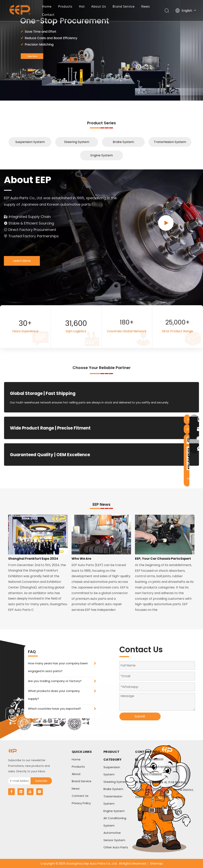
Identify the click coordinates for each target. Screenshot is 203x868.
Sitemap (157, 863)
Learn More (22, 261)
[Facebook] (11, 792)
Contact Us (80, 796)
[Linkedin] (21, 792)
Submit (140, 716)
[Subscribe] (41, 781)
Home (48, 7)
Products (66, 7)
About (76, 774)
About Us (99, 7)
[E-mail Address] (18, 781)
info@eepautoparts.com (158, 767)
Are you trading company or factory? (55, 681)
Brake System (123, 142)
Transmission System (170, 142)
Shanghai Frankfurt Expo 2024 (33, 559)
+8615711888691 (151, 774)
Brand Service (124, 7)
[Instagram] (39, 792)
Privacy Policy (81, 803)
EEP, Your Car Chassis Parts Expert (163, 559)
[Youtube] (30, 792)
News (146, 7)
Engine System (102, 155)
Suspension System (30, 142)
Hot (83, 7)
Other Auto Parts (116, 847)
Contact (49, 15)
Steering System (77, 142)
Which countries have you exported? (54, 709)
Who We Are (81, 559)
